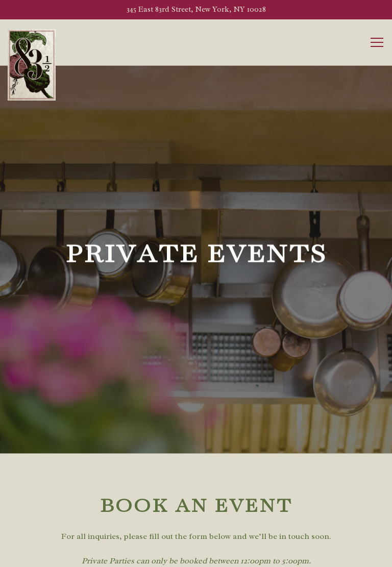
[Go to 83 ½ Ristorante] (196, 10)
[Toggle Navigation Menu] (377, 42)
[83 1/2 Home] (32, 64)
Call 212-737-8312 (196, 530)
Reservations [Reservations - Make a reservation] (196, 556)
